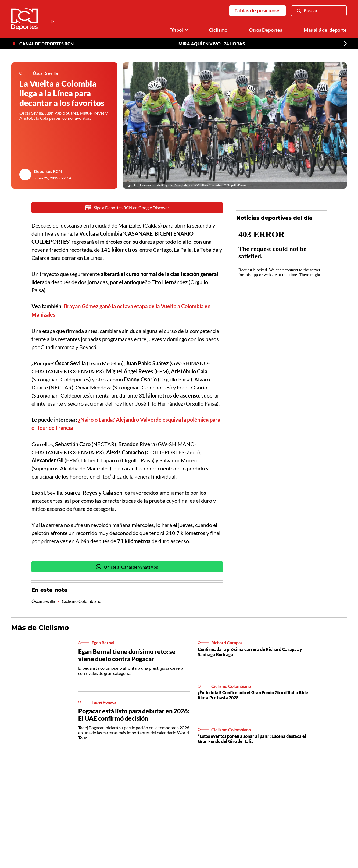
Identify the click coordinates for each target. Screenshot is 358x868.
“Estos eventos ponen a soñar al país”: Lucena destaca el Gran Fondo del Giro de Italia (252, 737)
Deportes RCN (48, 171)
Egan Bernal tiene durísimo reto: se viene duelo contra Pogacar (127, 654)
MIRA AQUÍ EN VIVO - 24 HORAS (212, 44)
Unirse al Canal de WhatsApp (127, 566)
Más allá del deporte (325, 30)
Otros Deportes (266, 30)
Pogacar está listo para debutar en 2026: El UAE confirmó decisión (134, 713)
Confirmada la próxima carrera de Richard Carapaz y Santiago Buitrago (250, 650)
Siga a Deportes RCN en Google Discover (127, 208)
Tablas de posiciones (257, 11)
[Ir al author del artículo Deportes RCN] (25, 175)
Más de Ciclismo (40, 627)
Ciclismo (218, 30)
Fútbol (176, 30)
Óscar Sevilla (43, 600)
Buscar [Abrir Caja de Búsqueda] (307, 11)
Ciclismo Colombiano (82, 600)
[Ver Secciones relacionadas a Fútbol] (187, 30)
